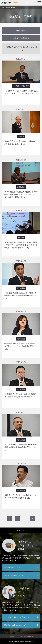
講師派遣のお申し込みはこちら (15, 625)
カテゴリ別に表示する (21, 38)
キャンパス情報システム (27, 636)
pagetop (21, 530)
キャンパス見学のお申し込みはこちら (18, 617)
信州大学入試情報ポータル (14, 575)
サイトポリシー (13, 636)
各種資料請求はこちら (12, 568)
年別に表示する (21, 31)
